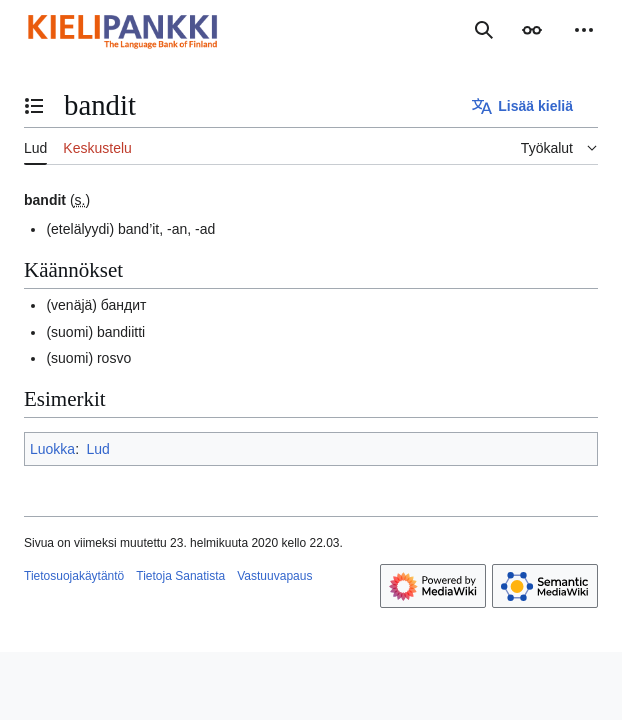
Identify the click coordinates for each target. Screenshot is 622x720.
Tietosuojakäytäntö (74, 576)
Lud (97, 449)
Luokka (52, 449)
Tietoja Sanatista (180, 576)
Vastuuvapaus (274, 576)
